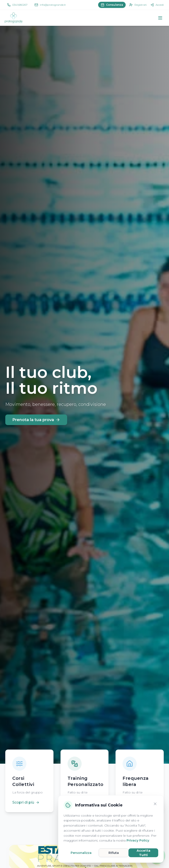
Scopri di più (26, 802)
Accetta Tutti (143, 853)
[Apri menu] (160, 18)
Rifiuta (114, 853)
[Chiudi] (155, 804)
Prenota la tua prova (36, 420)
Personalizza (81, 853)
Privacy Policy (138, 840)
